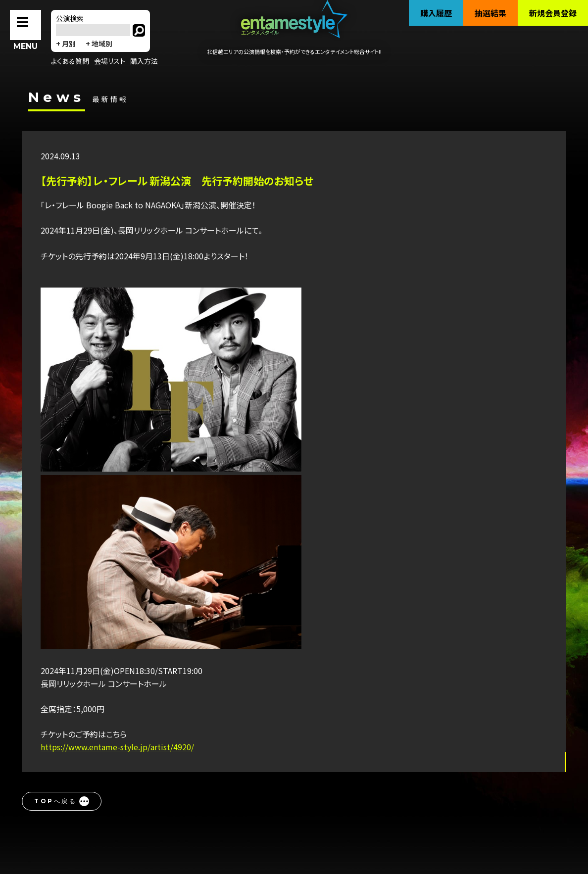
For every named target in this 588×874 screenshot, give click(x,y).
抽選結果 (490, 13)
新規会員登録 (553, 13)
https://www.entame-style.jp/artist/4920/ (117, 747)
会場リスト (110, 61)
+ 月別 (66, 44)
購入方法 (144, 61)
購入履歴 (436, 13)
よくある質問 (70, 61)
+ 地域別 (99, 44)
